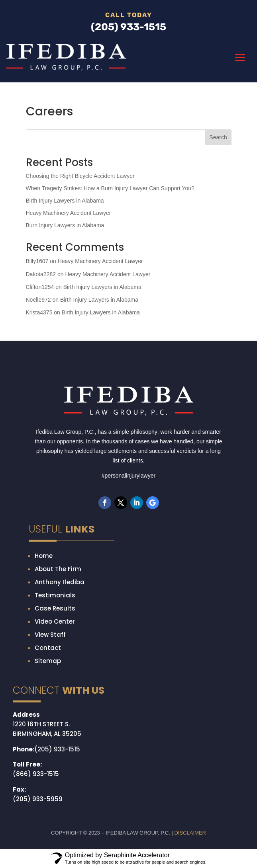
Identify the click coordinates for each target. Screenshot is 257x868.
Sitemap (48, 661)
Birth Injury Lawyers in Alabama (65, 201)
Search (218, 137)
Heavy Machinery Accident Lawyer (69, 213)
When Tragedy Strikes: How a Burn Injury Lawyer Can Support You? (110, 188)
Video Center (55, 621)
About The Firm (58, 569)
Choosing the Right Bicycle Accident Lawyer (80, 176)
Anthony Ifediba (60, 582)
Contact (48, 648)
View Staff (50, 635)
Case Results (55, 608)
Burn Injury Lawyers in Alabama (65, 225)
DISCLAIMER (190, 833)
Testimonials (55, 595)
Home (44, 556)
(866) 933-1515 (36, 774)
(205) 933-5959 (38, 799)
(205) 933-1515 (57, 749)
